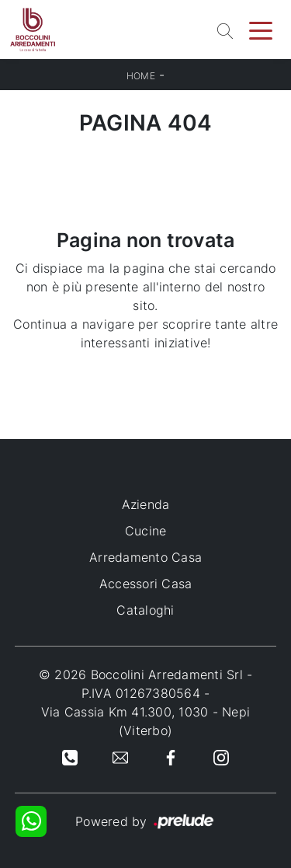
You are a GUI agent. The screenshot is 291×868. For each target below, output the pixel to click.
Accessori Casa (146, 584)
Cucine (146, 531)
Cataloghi (145, 610)
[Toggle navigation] (261, 30)
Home (141, 76)
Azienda (146, 504)
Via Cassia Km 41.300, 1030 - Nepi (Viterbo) (145, 721)
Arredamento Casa (145, 557)
